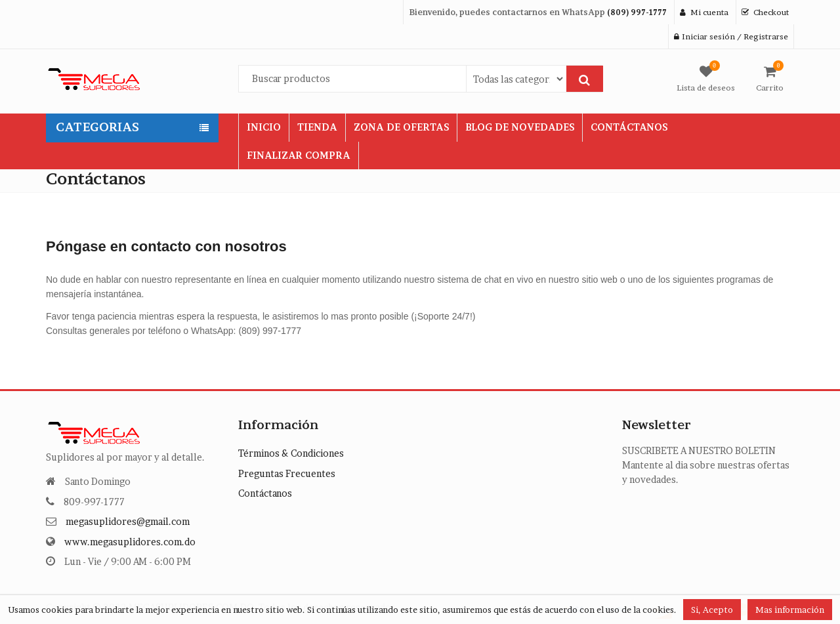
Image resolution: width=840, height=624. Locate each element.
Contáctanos (265, 493)
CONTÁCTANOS (629, 127)
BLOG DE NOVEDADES (520, 127)
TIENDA (317, 127)
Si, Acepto (712, 610)
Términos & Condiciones (291, 453)
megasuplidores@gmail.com (128, 521)
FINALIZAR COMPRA (299, 155)
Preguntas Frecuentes (287, 473)
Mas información (790, 610)
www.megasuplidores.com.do (130, 542)
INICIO (264, 127)
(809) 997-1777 (637, 12)
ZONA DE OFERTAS (401, 127)
